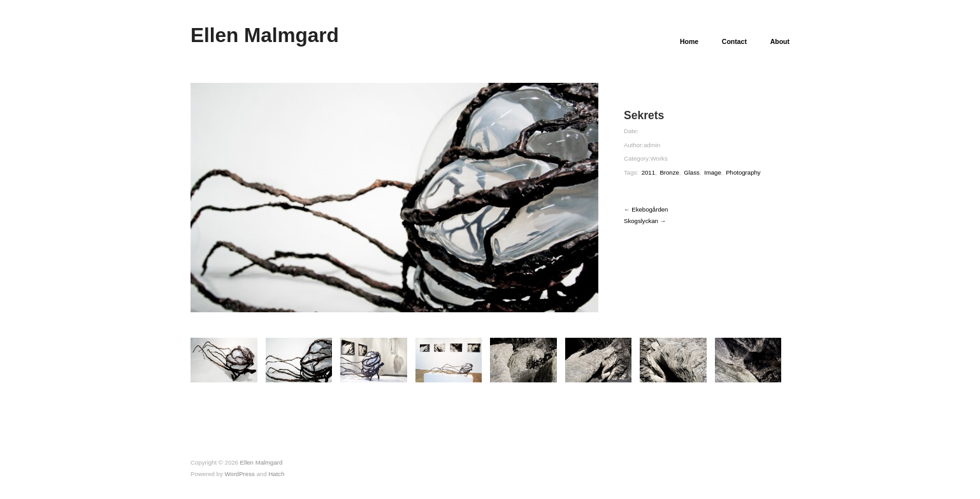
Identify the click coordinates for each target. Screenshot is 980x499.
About (780, 42)
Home (689, 42)
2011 (648, 172)
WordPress (239, 474)
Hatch (276, 474)
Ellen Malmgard (265, 35)
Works (659, 158)
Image (713, 172)
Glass (692, 172)
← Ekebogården (646, 209)
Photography (743, 172)
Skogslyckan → (645, 221)
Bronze (669, 172)
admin (652, 145)
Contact (734, 42)
